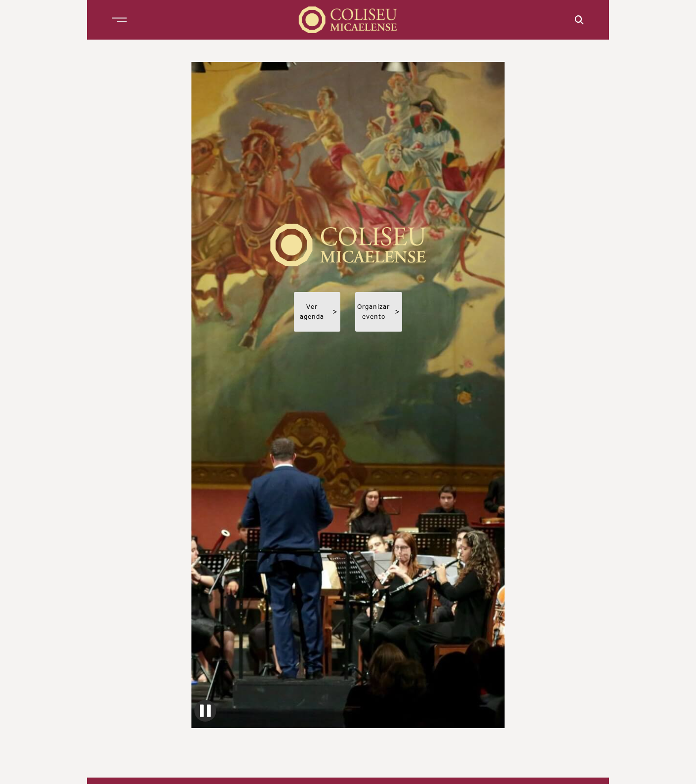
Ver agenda (319, 312)
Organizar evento (379, 312)
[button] (119, 20)
